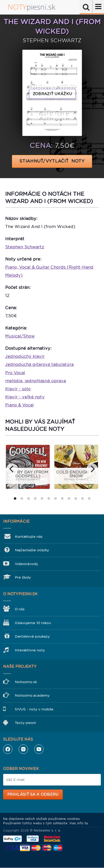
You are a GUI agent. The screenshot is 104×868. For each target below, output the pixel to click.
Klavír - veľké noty (25, 397)
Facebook (8, 749)
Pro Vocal (15, 373)
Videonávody (26, 564)
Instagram (23, 749)
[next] (92, 469)
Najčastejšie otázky (32, 550)
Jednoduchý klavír (25, 356)
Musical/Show (20, 336)
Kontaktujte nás (29, 537)
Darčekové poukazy (32, 636)
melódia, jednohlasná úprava (36, 381)
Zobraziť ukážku (52, 94)
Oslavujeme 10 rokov (33, 623)
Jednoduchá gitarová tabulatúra (39, 364)
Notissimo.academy (32, 695)
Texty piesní (25, 723)
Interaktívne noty (30, 650)
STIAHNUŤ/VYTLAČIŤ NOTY (52, 161)
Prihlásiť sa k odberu (33, 794)
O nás (20, 609)
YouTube (39, 749)
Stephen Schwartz (25, 247)
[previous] (12, 469)
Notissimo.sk (26, 682)
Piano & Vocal (19, 405)
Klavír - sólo (18, 389)
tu (86, 823)
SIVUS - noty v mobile (34, 709)
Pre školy (23, 577)
